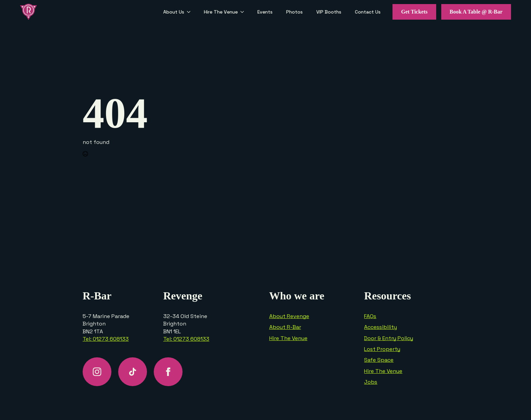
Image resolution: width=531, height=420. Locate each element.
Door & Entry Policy (389, 338)
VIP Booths (329, 12)
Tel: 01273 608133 (106, 339)
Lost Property (382, 349)
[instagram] (97, 372)
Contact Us (368, 12)
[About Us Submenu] (191, 12)
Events (265, 12)
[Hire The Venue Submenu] (244, 12)
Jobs (371, 382)
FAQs (370, 316)
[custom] (133, 372)
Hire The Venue (221, 12)
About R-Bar (285, 327)
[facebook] (168, 372)
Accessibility (380, 327)
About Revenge (289, 316)
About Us (174, 12)
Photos (294, 12)
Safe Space (379, 360)
